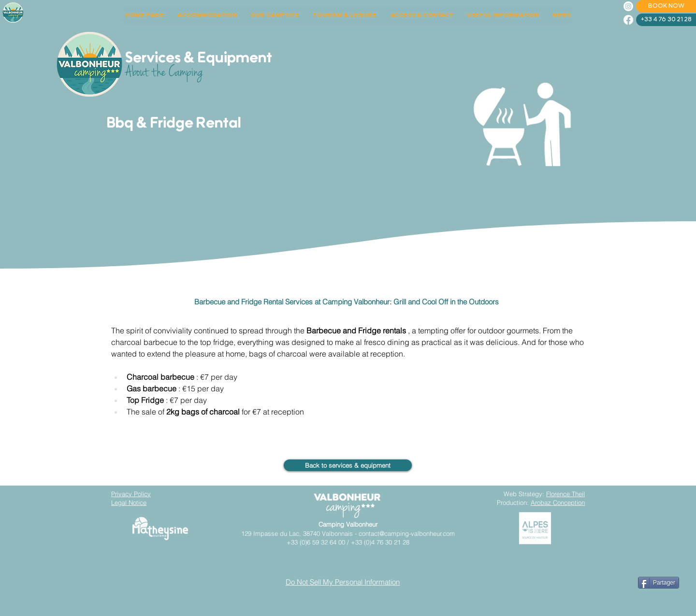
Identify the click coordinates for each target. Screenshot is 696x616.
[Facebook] (628, 20)
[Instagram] (628, 6)
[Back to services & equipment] (348, 465)
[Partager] (659, 583)
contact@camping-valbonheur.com (407, 533)
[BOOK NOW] (666, 6)
